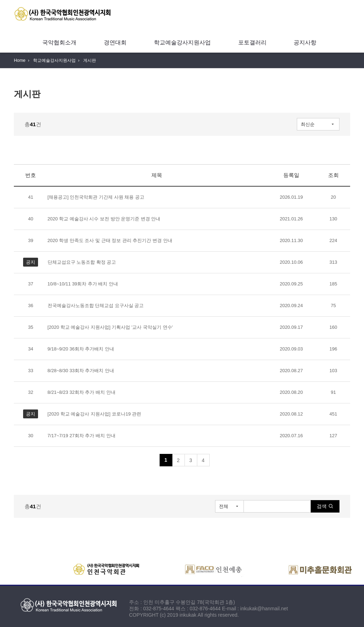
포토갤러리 (252, 42)
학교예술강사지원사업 (182, 42)
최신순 (308, 124)
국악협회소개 (59, 42)
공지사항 (305, 42)
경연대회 (115, 42)
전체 (224, 506)
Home (20, 60)
